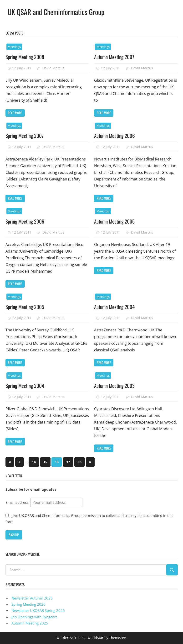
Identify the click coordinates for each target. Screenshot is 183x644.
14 (34, 462)
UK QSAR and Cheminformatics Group (59, 12)
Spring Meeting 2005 (26, 307)
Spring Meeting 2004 (26, 385)
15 (45, 462)
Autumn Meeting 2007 (115, 57)
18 (80, 462)
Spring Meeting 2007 (25, 135)
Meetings (14, 47)
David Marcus (53, 68)
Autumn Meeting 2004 (116, 307)
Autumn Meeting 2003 (116, 385)
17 (68, 462)
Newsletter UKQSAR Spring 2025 (38, 610)
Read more (15, 113)
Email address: (44, 502)
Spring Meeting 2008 (26, 57)
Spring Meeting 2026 (28, 604)
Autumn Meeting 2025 (30, 623)
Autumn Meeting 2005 (116, 221)
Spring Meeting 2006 (26, 221)
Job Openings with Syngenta (34, 617)
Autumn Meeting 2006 (116, 135)
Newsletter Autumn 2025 (32, 598)
